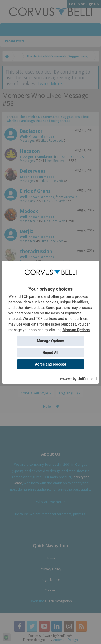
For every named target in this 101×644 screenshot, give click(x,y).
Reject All (50, 353)
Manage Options (76, 330)
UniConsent (87, 379)
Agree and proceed (50, 364)
